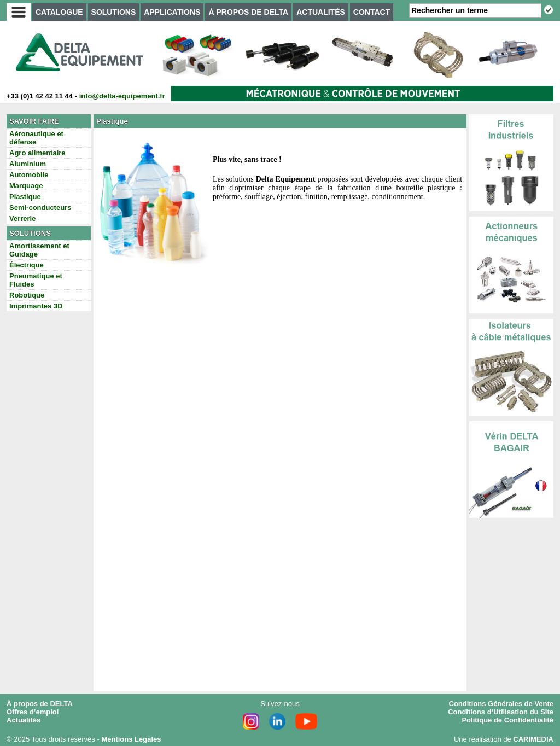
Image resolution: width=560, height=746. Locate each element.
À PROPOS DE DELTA (248, 12)
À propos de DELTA (40, 704)
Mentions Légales (131, 739)
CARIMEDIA (533, 739)
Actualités (24, 720)
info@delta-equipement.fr (122, 96)
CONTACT (372, 12)
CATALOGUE (59, 12)
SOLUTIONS (114, 12)
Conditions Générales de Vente (501, 704)
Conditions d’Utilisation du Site (501, 712)
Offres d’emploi (33, 712)
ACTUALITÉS (321, 12)
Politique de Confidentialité (507, 720)
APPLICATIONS (172, 12)
